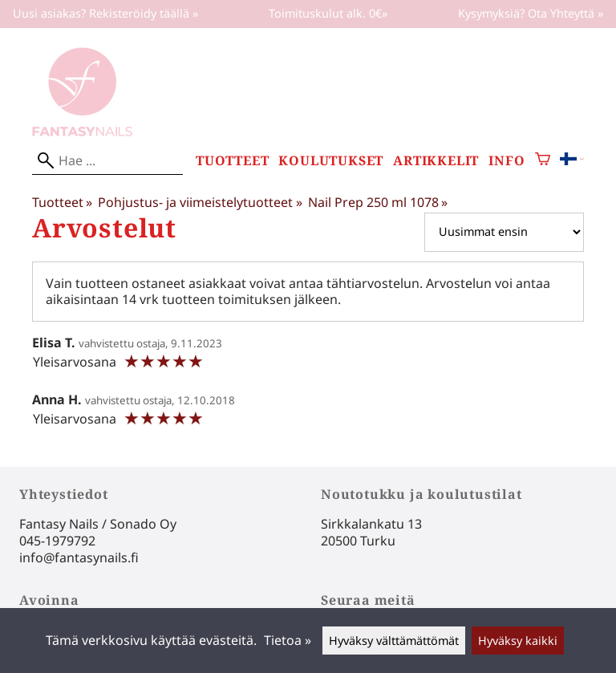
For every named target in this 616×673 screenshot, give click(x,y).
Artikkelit (436, 161)
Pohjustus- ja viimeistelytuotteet (200, 202)
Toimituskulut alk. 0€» (328, 13)
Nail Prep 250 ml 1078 (378, 202)
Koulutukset (331, 161)
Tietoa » (288, 640)
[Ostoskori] (543, 161)
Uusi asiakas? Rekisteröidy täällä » (105, 13)
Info (507, 161)
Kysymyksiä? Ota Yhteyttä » (531, 13)
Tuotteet (232, 161)
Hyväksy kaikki (518, 641)
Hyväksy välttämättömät (394, 641)
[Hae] (107, 161)
